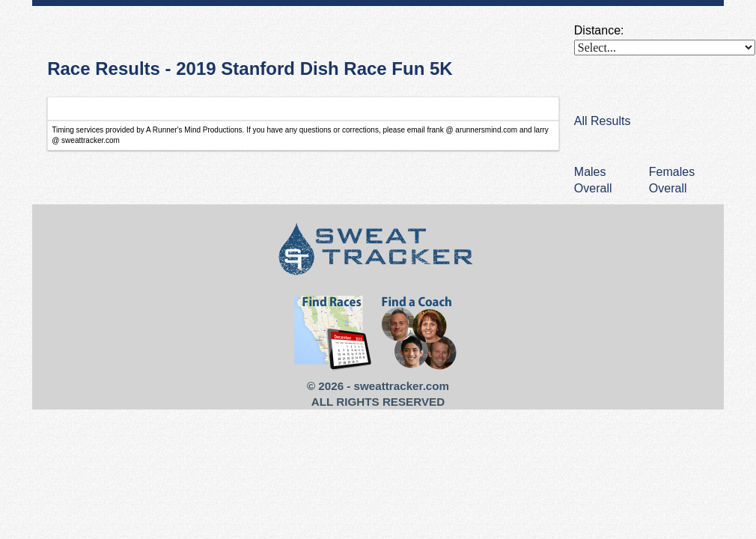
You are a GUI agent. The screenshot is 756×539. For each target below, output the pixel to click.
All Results (603, 121)
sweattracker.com (402, 386)
